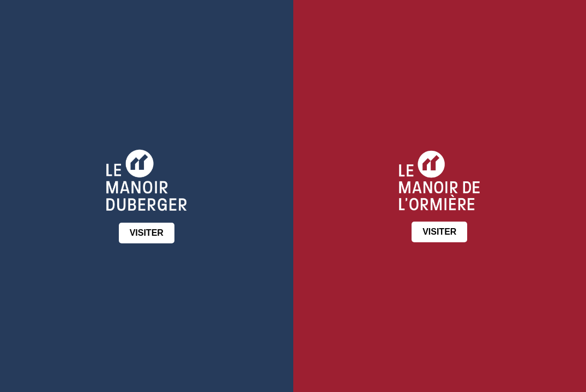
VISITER (147, 233)
